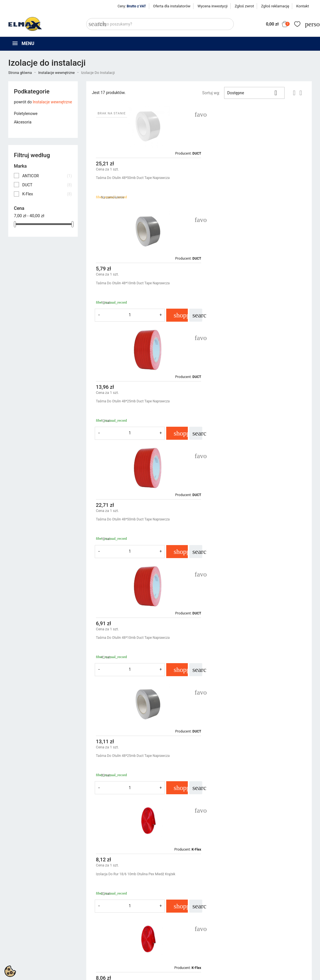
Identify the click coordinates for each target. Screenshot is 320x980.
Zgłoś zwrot (244, 6)
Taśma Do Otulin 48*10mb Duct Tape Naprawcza (246, 178)
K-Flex (47, 194)
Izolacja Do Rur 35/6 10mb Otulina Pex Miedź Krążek (249, 651)
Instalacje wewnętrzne (52, 102)
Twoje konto (255, 910)
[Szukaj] (160, 24)
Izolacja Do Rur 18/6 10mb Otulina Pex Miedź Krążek (136, 532)
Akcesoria (23, 122)
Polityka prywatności (183, 920)
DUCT (47, 185)
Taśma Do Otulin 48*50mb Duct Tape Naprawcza (133, 178)
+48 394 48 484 (25, 950)
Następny (293, 824)
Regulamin (174, 927)
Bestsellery (96, 934)
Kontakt (303, 6)
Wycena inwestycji (212, 6)
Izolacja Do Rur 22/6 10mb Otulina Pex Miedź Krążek (249, 532)
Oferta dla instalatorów (172, 6)
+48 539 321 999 (26, 944)
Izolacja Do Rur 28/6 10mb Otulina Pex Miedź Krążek (136, 651)
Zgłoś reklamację (275, 6)
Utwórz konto (254, 934)
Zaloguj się (252, 927)
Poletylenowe (26, 114)
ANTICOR (47, 176)
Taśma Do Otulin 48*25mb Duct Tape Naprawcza (133, 296)
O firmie (171, 934)
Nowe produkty (100, 927)
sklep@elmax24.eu (28, 956)
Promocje (95, 920)
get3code (148, 974)
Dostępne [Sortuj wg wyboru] (254, 93)
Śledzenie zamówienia (262, 920)
